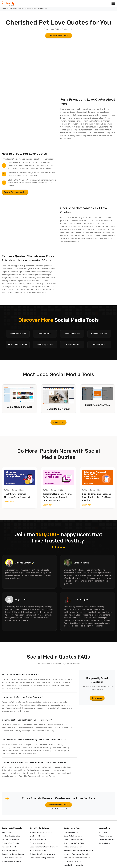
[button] (113, 3)
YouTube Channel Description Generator (79, 851)
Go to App (103, 832)
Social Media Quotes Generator (20, 9)
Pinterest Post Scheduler (11, 843)
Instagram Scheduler (9, 847)
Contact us (97, 698)
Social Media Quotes (37, 843)
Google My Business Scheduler (13, 854)
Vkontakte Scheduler (10, 851)
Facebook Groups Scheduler (12, 858)
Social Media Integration (73, 836)
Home (4, 9)
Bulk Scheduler (7, 832)
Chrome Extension (106, 836)
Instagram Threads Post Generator (77, 858)
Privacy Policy (105, 843)
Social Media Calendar (38, 840)
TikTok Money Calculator (73, 847)
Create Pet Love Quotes (59, 36)
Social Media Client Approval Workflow (44, 847)
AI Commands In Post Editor (74, 843)
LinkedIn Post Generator (73, 862)
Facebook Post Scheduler (11, 836)
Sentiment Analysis (71, 832)
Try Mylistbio (58, 422)
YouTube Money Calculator (74, 865)
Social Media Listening (38, 851)
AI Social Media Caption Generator (43, 854)
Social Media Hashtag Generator (42, 858)
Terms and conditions (107, 840)
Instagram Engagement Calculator (77, 854)
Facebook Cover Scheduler (12, 862)
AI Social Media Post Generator (41, 832)
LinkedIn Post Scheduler (11, 840)
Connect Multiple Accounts (74, 840)
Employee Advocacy (38, 836)
